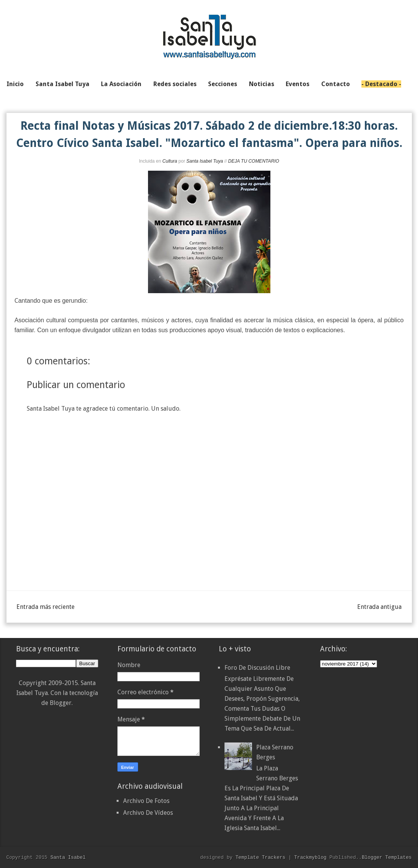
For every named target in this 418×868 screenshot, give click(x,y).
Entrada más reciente (46, 607)
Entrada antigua (379, 607)
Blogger (61, 703)
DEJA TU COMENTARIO (253, 161)
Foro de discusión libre (257, 668)
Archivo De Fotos (146, 801)
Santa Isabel (68, 857)
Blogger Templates (387, 857)
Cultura (170, 161)
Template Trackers (261, 857)
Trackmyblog (310, 857)
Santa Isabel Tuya (205, 161)
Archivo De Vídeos (148, 813)
